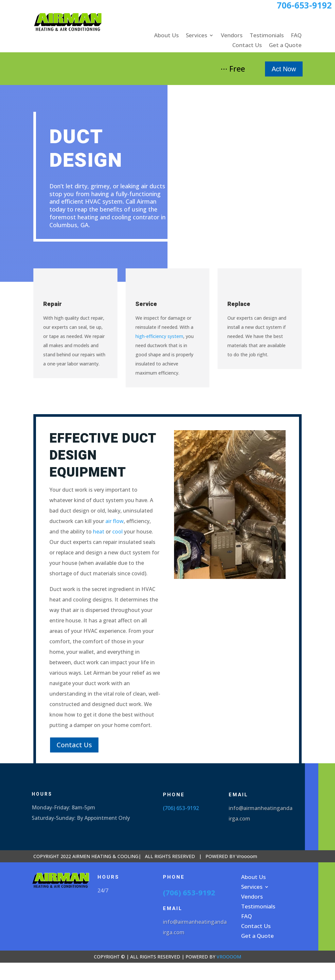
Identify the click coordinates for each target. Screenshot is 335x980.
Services (196, 36)
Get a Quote (285, 46)
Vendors (232, 36)
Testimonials (267, 36)
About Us (166, 36)
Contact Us (247, 46)
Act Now (284, 69)
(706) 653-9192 (181, 808)
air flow (115, 521)
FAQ (296, 36)
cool (117, 532)
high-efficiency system (159, 336)
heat (99, 532)
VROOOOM (229, 957)
